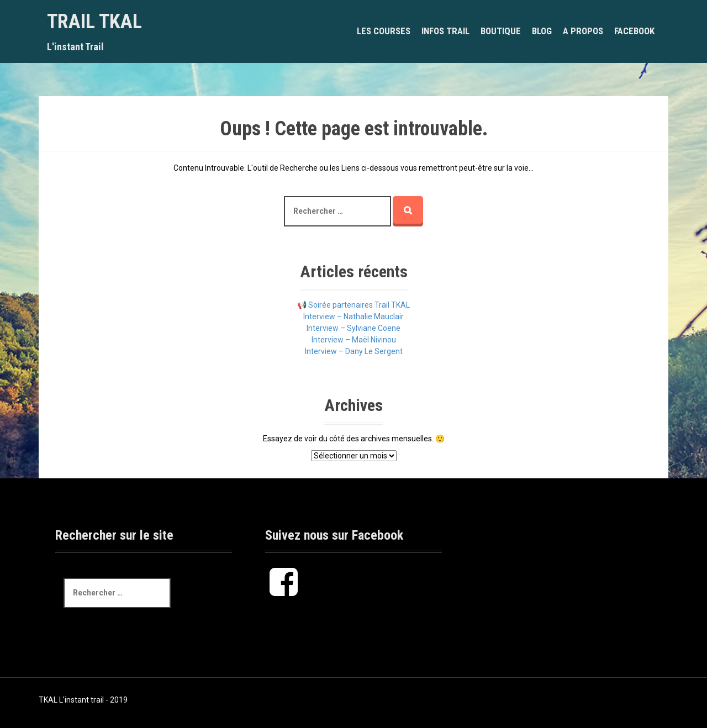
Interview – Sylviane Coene (353, 328)
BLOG (542, 31)
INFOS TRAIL (445, 31)
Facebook (634, 31)
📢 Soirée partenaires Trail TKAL (353, 305)
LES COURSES (384, 31)
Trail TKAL (94, 22)
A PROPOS (583, 31)
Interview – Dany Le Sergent (354, 351)
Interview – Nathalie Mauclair (353, 316)
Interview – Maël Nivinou (354, 340)
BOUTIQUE (501, 31)
